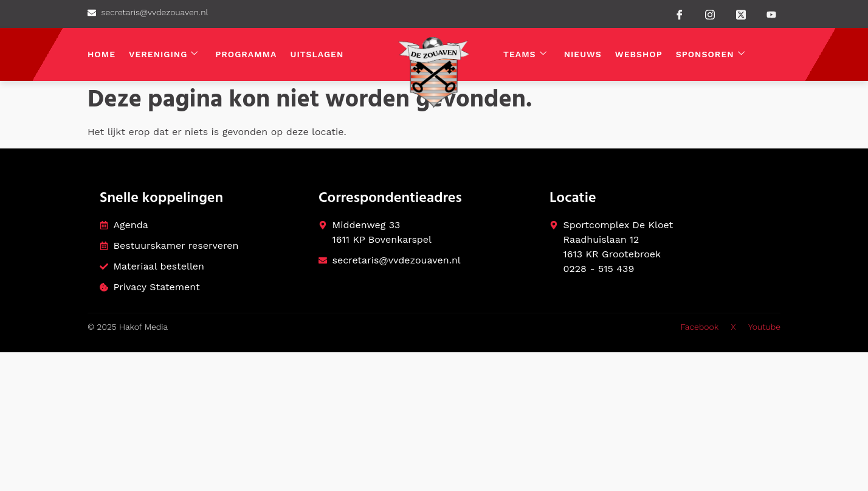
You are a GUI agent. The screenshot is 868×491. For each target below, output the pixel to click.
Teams (525, 54)
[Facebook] (680, 14)
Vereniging (164, 54)
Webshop (639, 54)
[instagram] (710, 13)
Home (102, 54)
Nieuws (583, 54)
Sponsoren (711, 54)
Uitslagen (317, 54)
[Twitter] (741, 13)
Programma (246, 54)
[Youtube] (771, 15)
